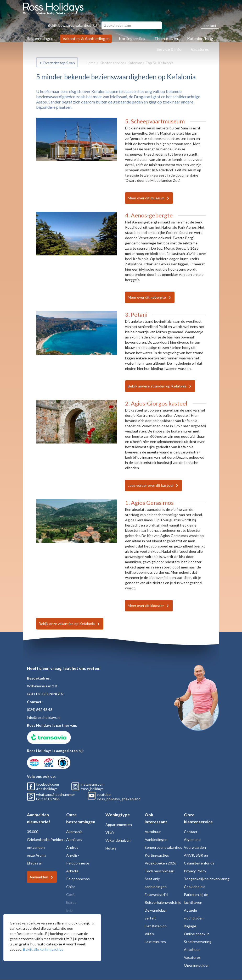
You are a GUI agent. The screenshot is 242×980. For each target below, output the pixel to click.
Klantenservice (112, 63)
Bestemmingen (40, 38)
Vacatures (200, 49)
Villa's (110, 832)
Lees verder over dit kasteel (150, 485)
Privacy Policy (195, 871)
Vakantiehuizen (118, 840)
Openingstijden (197, 965)
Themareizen (166, 38)
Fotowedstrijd (156, 894)
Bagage (190, 926)
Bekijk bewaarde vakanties (72, 25)
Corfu (71, 894)
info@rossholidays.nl (44, 717)
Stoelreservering (198, 942)
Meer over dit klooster (146, 606)
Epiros (71, 902)
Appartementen (119, 825)
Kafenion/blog (200, 38)
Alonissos (74, 839)
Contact (191, 832)
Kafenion (135, 63)
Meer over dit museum (146, 198)
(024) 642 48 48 (40, 710)
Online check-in (197, 934)
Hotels (111, 848)
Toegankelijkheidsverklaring (207, 879)
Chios (71, 887)
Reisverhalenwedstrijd (163, 902)
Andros (72, 847)
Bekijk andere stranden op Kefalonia (157, 386)
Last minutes (155, 942)
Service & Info (169, 49)
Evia (69, 910)
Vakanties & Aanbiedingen (86, 38)
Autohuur (153, 832)
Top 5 (150, 63)
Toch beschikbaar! (160, 871)
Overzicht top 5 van (59, 63)
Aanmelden (39, 877)
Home (91, 63)
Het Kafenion (156, 926)
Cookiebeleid (195, 887)
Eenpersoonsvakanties (163, 847)
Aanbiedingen (156, 839)
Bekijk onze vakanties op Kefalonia (67, 624)
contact (210, 26)
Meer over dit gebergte (147, 297)
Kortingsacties (132, 38)
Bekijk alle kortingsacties (43, 949)
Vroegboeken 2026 (160, 863)
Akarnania (74, 832)
